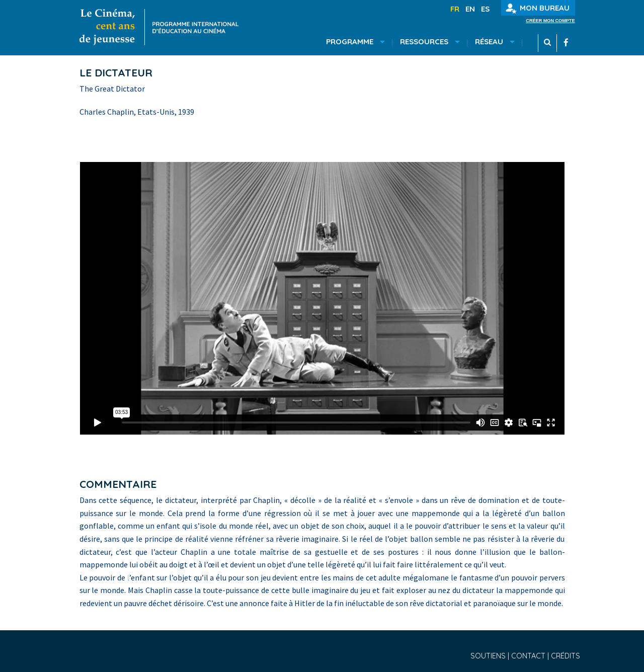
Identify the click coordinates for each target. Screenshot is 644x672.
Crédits (566, 656)
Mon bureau (538, 8)
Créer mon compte (550, 21)
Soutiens (489, 656)
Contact (529, 656)
